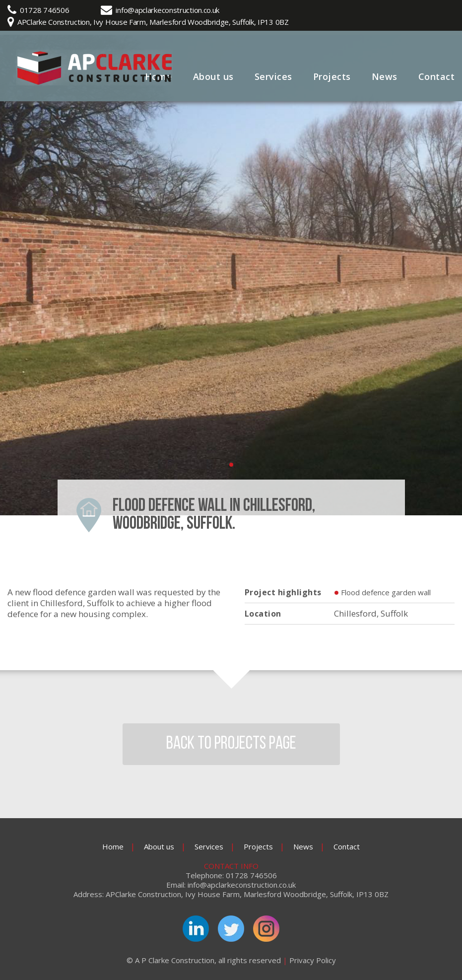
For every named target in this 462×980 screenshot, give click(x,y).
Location (263, 614)
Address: (89, 894)
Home (113, 846)
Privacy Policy (313, 960)
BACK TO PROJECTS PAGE (231, 744)
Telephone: (205, 875)
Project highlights (283, 592)
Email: (176, 885)
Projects (332, 76)
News (385, 76)
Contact (437, 76)
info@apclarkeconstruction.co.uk (167, 10)
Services (273, 76)
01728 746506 (44, 10)
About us (213, 76)
